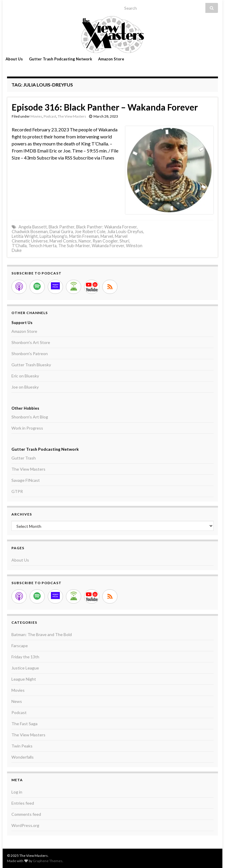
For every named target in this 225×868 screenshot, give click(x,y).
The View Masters (72, 116)
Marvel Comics (63, 241)
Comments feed (26, 814)
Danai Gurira (61, 232)
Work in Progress (27, 428)
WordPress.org (25, 825)
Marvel (107, 236)
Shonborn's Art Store (31, 342)
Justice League (25, 668)
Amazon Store (111, 59)
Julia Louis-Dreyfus (125, 232)
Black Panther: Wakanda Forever (106, 227)
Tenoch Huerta (42, 246)
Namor (85, 241)
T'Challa (19, 246)
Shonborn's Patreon (30, 354)
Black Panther (62, 227)
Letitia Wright (25, 236)
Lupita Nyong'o (53, 236)
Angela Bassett (33, 227)
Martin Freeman (84, 236)
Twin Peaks (22, 746)
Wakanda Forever (108, 246)
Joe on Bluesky (25, 387)
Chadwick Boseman (30, 232)
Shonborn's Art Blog (30, 417)
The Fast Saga (24, 724)
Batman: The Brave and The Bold (42, 634)
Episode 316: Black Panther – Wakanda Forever (105, 107)
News (17, 701)
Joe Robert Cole (90, 232)
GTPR (17, 491)
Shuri (124, 241)
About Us (14, 59)
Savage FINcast (26, 480)
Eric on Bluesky (25, 376)
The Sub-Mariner (74, 246)
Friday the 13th (25, 657)
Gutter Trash (24, 458)
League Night (24, 679)
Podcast (50, 116)
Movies (36, 116)
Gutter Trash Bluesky (31, 365)
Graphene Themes (48, 861)
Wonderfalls (23, 757)
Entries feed (23, 803)
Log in (17, 792)
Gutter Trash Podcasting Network (60, 59)
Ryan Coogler (105, 241)
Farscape (20, 646)
